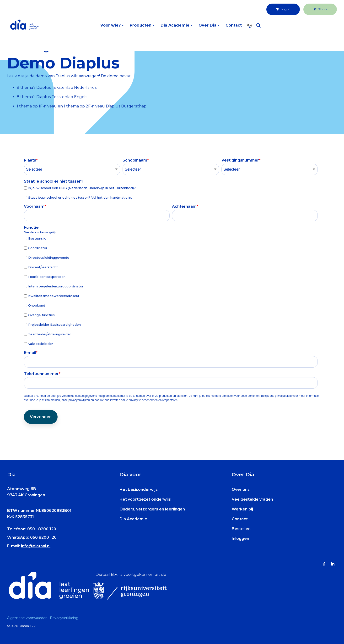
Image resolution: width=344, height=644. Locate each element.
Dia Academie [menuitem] (133, 519)
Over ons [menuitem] (241, 490)
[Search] (258, 25)
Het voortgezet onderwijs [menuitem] (145, 499)
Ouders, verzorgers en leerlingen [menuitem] (152, 509)
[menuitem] (29, 618)
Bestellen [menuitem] (241, 529)
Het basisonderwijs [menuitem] (139, 490)
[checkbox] (171, 193)
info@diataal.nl (36, 546)
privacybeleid (283, 396)
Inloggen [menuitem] (240, 539)
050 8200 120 (43, 537)
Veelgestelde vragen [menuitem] (252, 499)
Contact (234, 25)
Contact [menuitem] (240, 519)
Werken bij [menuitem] (242, 509)
